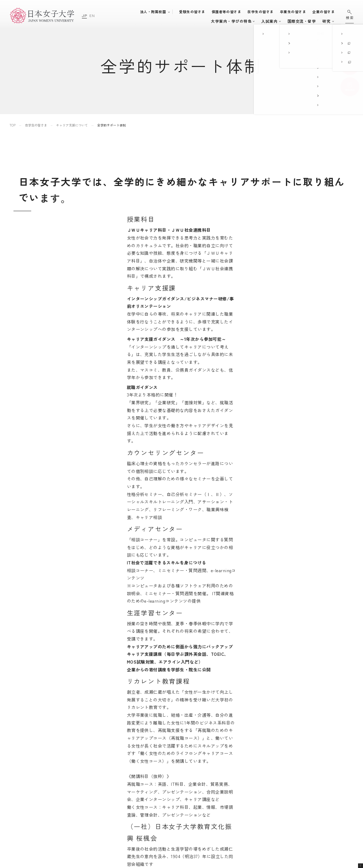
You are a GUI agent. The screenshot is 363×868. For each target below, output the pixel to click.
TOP (13, 125)
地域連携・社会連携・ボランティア (197, 814)
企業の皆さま (327, 12)
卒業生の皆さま (296, 12)
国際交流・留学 (261, 21)
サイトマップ (301, 759)
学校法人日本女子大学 (248, 798)
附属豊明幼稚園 (242, 759)
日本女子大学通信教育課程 (252, 808)
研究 (286, 21)
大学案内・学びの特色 (119, 21)
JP (84, 15)
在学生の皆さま (264, 12)
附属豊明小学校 (242, 769)
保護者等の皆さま (230, 12)
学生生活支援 (180, 798)
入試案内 (189, 21)
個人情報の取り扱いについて (315, 779)
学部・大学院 (158, 21)
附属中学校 (238, 779)
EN (92, 15)
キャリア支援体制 (184, 806)
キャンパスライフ (220, 21)
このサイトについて (307, 769)
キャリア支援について (72, 125)
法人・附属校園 (156, 12)
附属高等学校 (240, 788)
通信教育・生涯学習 (315, 21)
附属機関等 (238, 818)
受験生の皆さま (195, 12)
